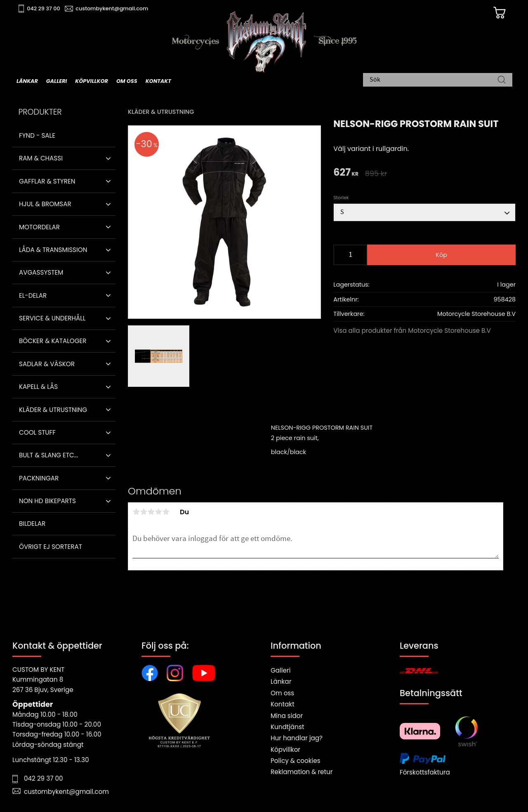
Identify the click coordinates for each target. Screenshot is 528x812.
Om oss (282, 693)
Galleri (280, 670)
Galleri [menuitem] (57, 81)
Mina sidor (287, 716)
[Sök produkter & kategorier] (434, 80)
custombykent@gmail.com (112, 8)
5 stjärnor (166, 512)
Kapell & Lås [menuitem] (38, 387)
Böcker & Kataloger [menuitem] (53, 341)
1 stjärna (136, 512)
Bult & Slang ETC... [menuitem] (48, 455)
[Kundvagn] (499, 13)
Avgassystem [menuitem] (41, 272)
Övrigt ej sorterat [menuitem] (51, 547)
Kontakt (283, 704)
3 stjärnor (151, 512)
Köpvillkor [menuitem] (92, 81)
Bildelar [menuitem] (32, 524)
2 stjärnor (144, 512)
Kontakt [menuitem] (158, 81)
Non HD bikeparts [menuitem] (47, 501)
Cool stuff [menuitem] (37, 432)
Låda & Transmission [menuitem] (53, 250)
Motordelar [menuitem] (39, 227)
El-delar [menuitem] (33, 295)
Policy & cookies (296, 761)
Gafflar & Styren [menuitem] (47, 181)
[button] (108, 158)
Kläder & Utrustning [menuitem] (53, 410)
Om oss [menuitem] (127, 81)
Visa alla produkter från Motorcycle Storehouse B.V (412, 331)
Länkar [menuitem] (27, 81)
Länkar (281, 681)
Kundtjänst (288, 727)
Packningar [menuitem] (39, 478)
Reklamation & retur (302, 772)
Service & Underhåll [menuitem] (52, 318)
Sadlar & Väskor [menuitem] (47, 364)
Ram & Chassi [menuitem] (41, 158)
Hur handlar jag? (297, 738)
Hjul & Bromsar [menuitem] (45, 204)
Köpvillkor (285, 750)
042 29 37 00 (44, 8)
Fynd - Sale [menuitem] (37, 135)
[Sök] (502, 80)
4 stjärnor (158, 512)
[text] (346, 173)
